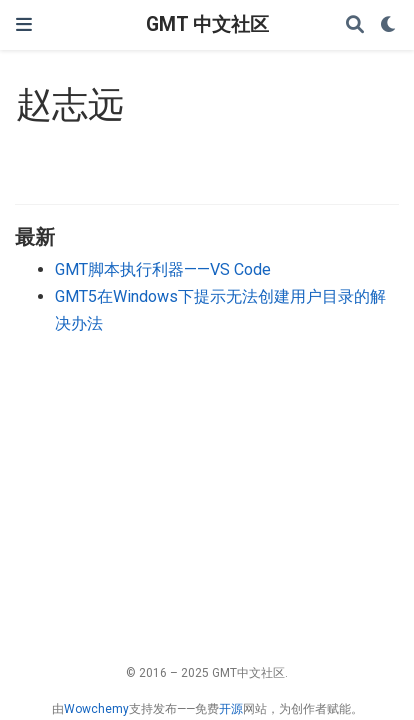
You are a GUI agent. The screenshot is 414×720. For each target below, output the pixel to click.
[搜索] (355, 25)
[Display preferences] (389, 25)
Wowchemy (96, 709)
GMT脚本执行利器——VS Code (163, 269)
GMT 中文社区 (207, 24)
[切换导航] (24, 24)
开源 (231, 709)
